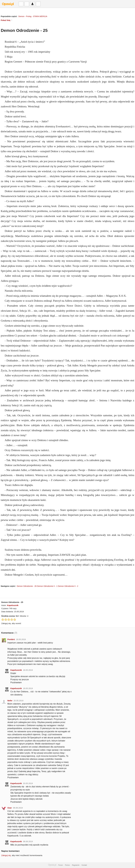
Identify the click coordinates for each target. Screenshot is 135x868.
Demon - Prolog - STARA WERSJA (33, 16)
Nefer (10, 701)
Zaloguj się (6, 855)
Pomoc (67, 865)
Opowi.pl (8, 4)
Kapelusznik (13, 605)
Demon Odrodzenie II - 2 (68, 586)
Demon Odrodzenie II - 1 (47, 586)
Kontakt (84, 865)
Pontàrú (11, 639)
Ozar (10, 808)
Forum (61, 865)
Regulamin (76, 865)
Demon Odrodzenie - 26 (27, 586)
